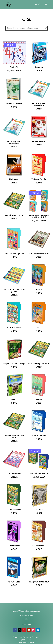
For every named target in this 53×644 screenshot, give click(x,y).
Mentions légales (26, 615)
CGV (26, 619)
